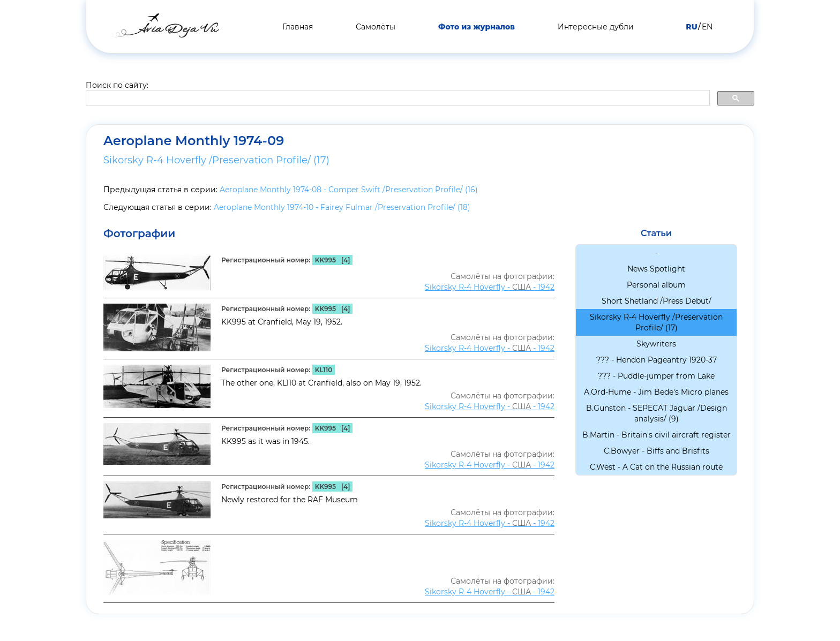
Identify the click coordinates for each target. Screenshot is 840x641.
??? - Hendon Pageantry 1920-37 (657, 360)
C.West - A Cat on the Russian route (656, 467)
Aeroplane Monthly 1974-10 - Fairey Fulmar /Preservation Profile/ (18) (342, 207)
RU (691, 27)
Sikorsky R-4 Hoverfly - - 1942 (490, 287)
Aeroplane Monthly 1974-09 (194, 141)
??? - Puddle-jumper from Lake (656, 376)
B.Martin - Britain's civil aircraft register (657, 435)
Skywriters (656, 344)
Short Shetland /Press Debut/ (657, 301)
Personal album (656, 285)
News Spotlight (656, 269)
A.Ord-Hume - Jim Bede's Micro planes (656, 392)
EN (707, 27)
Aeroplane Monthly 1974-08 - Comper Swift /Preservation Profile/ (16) (349, 190)
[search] (397, 99)
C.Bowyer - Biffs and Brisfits (657, 451)
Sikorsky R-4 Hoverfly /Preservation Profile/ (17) (216, 160)
